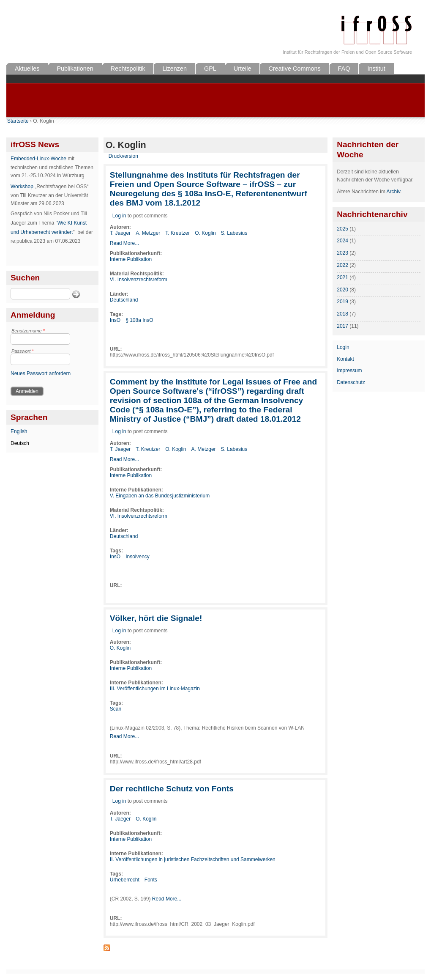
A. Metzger (148, 233)
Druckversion (123, 156)
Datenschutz (351, 382)
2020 (342, 290)
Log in (119, 216)
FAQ (344, 69)
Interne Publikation (131, 259)
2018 (342, 314)
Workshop (22, 187)
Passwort (23, 351)
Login (343, 347)
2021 (342, 277)
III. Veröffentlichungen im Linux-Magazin (155, 689)
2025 (342, 229)
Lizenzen (175, 69)
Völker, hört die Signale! (156, 618)
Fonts (151, 880)
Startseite (18, 121)
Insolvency (138, 557)
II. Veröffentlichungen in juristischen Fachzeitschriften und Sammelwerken (193, 859)
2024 (342, 241)
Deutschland (124, 300)
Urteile (243, 69)
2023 (342, 253)
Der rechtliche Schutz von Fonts (172, 789)
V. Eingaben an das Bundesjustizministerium (160, 496)
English (19, 431)
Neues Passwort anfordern (41, 373)
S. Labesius (234, 233)
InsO (115, 320)
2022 (342, 265)
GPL (210, 69)
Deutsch (20, 443)
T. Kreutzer (177, 233)
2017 (342, 326)
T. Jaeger (120, 233)
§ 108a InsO (139, 320)
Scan (116, 709)
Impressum (349, 371)
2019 (342, 302)
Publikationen (75, 69)
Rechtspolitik (128, 69)
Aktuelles (27, 69)
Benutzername (28, 331)
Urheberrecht (125, 880)
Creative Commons (294, 69)
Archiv (393, 192)
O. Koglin (205, 233)
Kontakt (345, 359)
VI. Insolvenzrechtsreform (139, 280)
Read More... (124, 243)
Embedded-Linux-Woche (38, 159)
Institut (376, 69)
